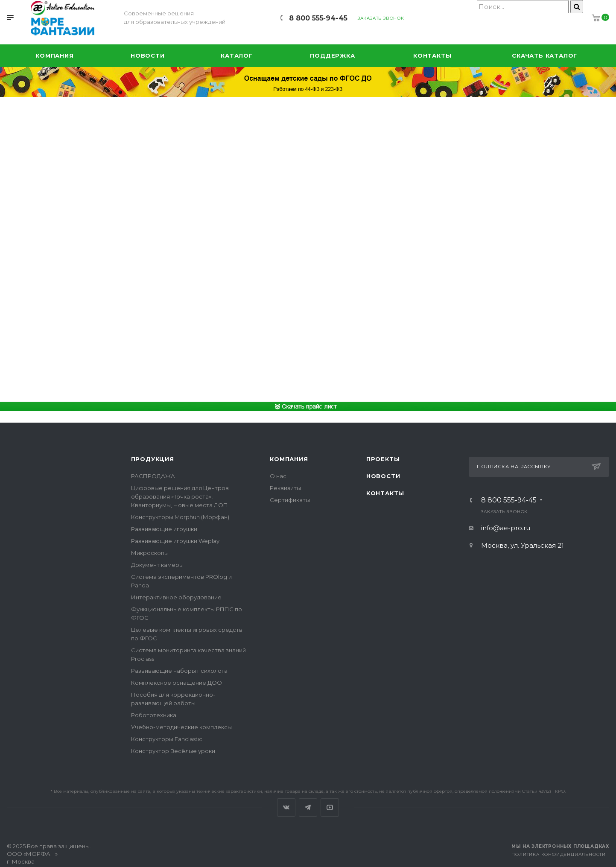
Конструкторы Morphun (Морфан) (180, 517)
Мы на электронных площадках (560, 846)
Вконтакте (286, 807)
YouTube (330, 807)
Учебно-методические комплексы (181, 727)
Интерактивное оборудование (176, 597)
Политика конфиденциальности (559, 854)
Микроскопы (150, 553)
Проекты (383, 459)
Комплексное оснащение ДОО (177, 683)
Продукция (153, 459)
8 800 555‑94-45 (318, 18)
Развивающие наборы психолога (179, 671)
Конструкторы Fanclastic (167, 739)
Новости (383, 476)
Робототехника (154, 715)
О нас (278, 476)
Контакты (385, 493)
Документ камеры (157, 565)
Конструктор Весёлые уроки (173, 751)
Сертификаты (290, 500)
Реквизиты (285, 488)
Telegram (308, 807)
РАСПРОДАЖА (153, 476)
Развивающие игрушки (164, 529)
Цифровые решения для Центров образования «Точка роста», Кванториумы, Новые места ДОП (180, 496)
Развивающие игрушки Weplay (175, 541)
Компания (289, 459)
